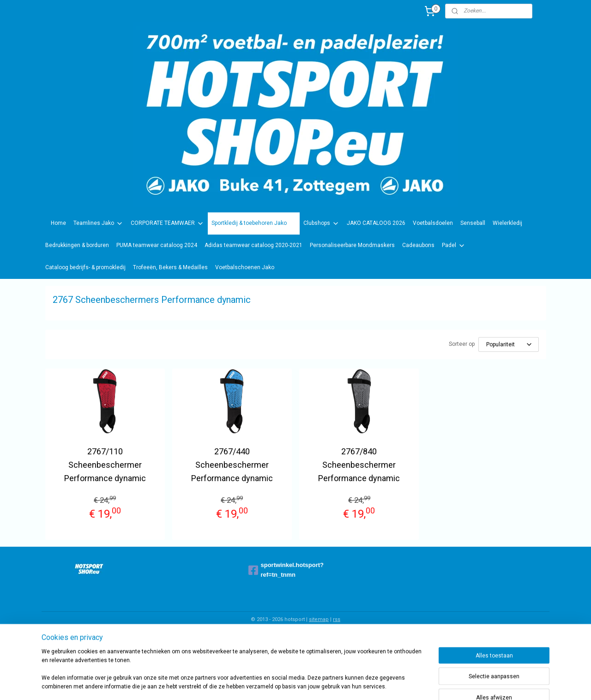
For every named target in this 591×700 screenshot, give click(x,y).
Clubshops (321, 223)
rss (337, 619)
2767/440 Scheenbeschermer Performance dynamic (232, 465)
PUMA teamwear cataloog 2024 (157, 245)
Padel (454, 246)
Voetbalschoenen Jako (245, 267)
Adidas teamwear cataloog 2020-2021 (253, 245)
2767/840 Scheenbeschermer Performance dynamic (359, 465)
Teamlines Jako (98, 223)
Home (58, 223)
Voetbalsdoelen (433, 223)
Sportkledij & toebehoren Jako (254, 223)
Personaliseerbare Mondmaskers (352, 245)
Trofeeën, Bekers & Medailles (170, 267)
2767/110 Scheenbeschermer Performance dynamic (105, 465)
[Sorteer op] (509, 344)
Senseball (473, 223)
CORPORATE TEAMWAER (167, 223)
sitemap (319, 619)
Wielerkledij (507, 223)
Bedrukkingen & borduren (77, 245)
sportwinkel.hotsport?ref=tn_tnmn (286, 570)
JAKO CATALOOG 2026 (376, 223)
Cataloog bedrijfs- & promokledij (85, 267)
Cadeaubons (418, 245)
